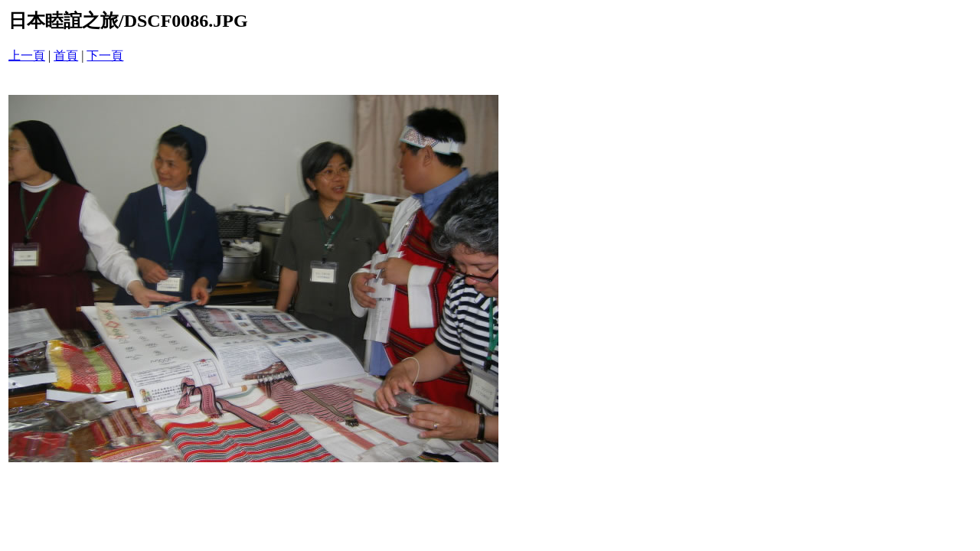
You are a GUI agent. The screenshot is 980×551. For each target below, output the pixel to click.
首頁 (66, 55)
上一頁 (27, 55)
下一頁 (105, 55)
